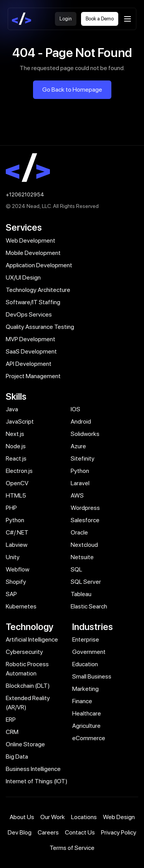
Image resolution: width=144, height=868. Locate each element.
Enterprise (86, 639)
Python (80, 471)
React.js (16, 458)
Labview (17, 545)
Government (89, 652)
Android (81, 421)
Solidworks (85, 434)
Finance (82, 701)
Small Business (92, 676)
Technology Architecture (38, 290)
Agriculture (86, 726)
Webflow (17, 569)
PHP (11, 508)
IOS (75, 409)
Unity (13, 557)
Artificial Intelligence (32, 639)
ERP (11, 720)
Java (12, 409)
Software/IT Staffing (33, 302)
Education (85, 664)
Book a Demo (100, 19)
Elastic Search (89, 606)
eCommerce (89, 738)
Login (66, 19)
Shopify (16, 582)
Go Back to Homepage (72, 90)
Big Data (17, 757)
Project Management (33, 376)
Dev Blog (20, 832)
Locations (84, 817)
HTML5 (16, 495)
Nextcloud (84, 545)
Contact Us (80, 832)
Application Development (39, 265)
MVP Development (31, 339)
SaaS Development (31, 351)
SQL (76, 569)
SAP (11, 594)
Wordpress (85, 508)
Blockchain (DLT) (28, 686)
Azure (78, 446)
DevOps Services (29, 314)
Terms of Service (72, 848)
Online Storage (25, 744)
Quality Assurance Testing (40, 327)
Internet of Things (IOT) (37, 781)
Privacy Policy (119, 832)
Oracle (79, 532)
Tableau (81, 594)
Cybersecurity (24, 652)
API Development (29, 364)
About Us (22, 817)
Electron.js (19, 471)
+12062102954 (25, 194)
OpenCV (17, 483)
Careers (48, 832)
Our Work (53, 817)
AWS (77, 495)
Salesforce (85, 520)
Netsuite (82, 557)
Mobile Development (33, 253)
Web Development (31, 240)
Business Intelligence (33, 769)
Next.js (15, 434)
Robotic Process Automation (27, 669)
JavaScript (20, 421)
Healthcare (87, 713)
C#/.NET (17, 532)
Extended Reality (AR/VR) (28, 703)
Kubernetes (21, 606)
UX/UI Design (23, 277)
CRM (12, 732)
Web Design (119, 817)
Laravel (80, 483)
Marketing (85, 689)
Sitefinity (83, 458)
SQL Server (86, 582)
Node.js (16, 446)
